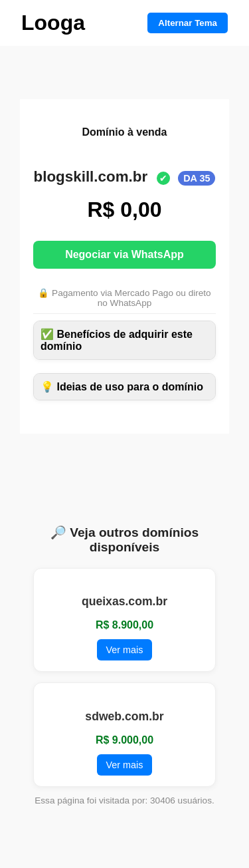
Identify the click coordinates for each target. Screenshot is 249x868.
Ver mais (125, 650)
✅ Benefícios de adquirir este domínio (117, 340)
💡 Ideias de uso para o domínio (122, 387)
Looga (53, 23)
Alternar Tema (188, 23)
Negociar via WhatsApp (124, 254)
